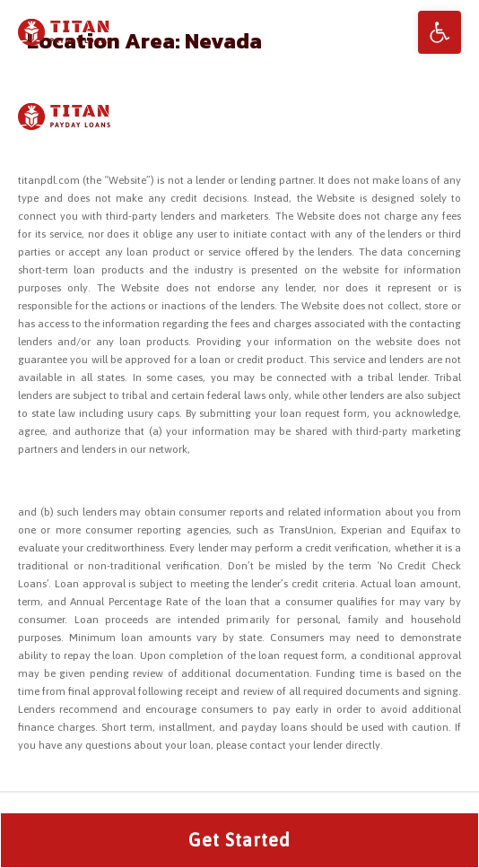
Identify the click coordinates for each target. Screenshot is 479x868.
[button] (440, 32)
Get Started (239, 840)
